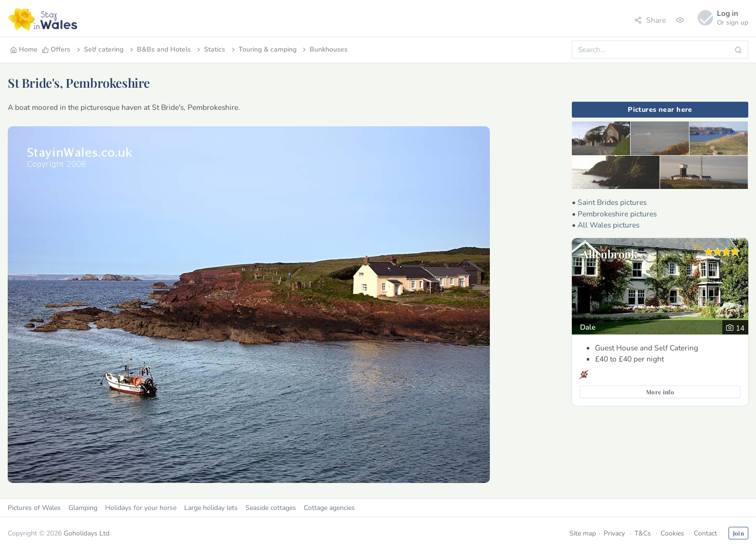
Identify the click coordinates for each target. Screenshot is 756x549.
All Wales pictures (608, 225)
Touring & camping (263, 49)
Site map (583, 533)
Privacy (614, 533)
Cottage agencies (329, 508)
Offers (56, 49)
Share (650, 20)
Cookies (672, 533)
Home (24, 49)
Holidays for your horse (141, 508)
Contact (705, 533)
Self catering (99, 49)
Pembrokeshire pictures (617, 214)
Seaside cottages (271, 508)
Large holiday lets (211, 508)
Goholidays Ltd (87, 533)
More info (660, 392)
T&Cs (643, 533)
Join (738, 533)
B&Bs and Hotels (160, 49)
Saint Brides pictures (612, 202)
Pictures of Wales (34, 508)
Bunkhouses (324, 49)
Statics (210, 49)
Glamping (83, 508)
